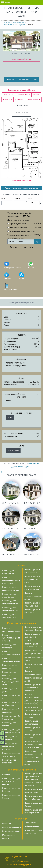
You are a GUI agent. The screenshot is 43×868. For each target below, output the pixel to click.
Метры (31, 199)
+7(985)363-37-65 (11, 287)
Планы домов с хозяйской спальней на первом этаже (33, 754)
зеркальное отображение (21, 59)
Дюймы (17, 199)
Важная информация (11, 831)
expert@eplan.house (12, 265)
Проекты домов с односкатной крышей (32, 637)
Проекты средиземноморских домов (33, 596)
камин (10, 418)
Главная (7, 23)
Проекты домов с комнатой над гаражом (10, 746)
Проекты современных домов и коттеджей (11, 580)
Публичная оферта (33, 826)
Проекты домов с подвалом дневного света (11, 682)
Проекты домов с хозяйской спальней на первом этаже (33, 744)
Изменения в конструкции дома (22, 231)
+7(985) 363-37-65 (20, 857)
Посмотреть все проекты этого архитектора (21, 188)
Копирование (30, 822)
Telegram (8, 276)
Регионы (6, 775)
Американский (13, 451)
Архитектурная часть (18, 224)
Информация (24, 80)
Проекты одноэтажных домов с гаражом (11, 638)
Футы (3, 199)
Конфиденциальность (12, 827)
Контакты (6, 823)
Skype (21, 276)
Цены (35, 80)
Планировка (11, 80)
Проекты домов (18, 23)
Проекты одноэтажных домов (14, 25)
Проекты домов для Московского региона (11, 781)
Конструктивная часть (19, 228)
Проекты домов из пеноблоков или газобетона (33, 688)
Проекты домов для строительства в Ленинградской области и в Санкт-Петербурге (33, 780)
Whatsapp (32, 265)
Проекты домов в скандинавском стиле (32, 579)
